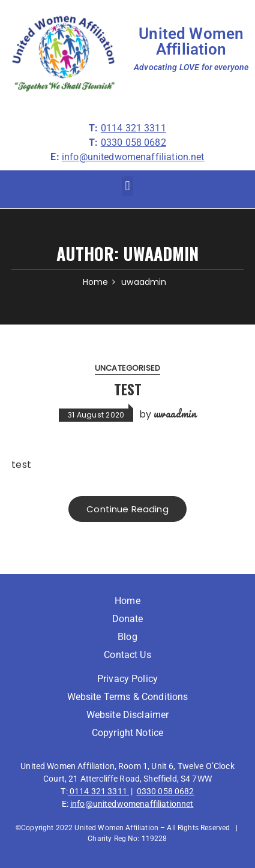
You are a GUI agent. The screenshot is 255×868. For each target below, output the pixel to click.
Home (127, 601)
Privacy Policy (127, 679)
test (128, 389)
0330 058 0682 (166, 791)
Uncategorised (127, 368)
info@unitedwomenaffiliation (126, 804)
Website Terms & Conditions (128, 697)
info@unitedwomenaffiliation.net (133, 157)
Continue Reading (127, 509)
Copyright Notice (127, 733)
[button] (127, 186)
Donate (128, 619)
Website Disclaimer (128, 715)
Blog (127, 637)
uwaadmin (175, 413)
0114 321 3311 (98, 791)
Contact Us (127, 655)
